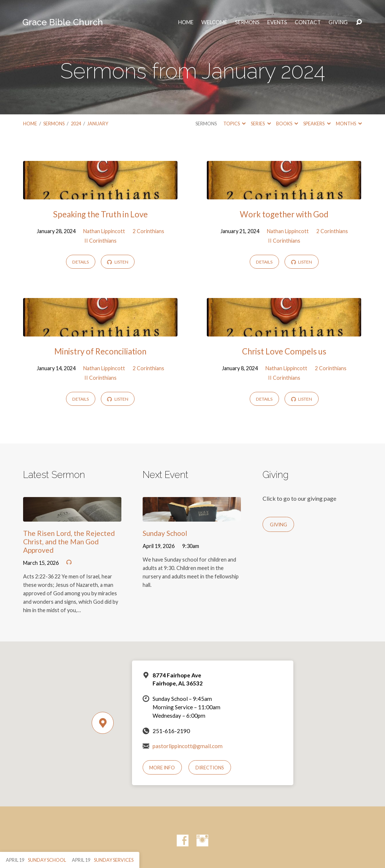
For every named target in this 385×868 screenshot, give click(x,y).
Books (287, 124)
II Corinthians (100, 241)
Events (277, 22)
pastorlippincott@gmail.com (188, 746)
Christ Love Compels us (284, 351)
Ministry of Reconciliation (100, 351)
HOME (186, 22)
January (98, 124)
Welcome (214, 22)
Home (30, 124)
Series (261, 124)
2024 (76, 124)
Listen (118, 262)
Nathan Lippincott (104, 231)
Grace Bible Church (63, 22)
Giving (338, 22)
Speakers (317, 124)
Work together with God (284, 214)
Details (80, 262)
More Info (162, 768)
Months (349, 124)
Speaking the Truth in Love (100, 214)
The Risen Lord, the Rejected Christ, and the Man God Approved (69, 542)
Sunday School (165, 533)
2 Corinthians (148, 231)
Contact (308, 22)
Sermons (247, 22)
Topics (234, 124)
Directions (210, 768)
